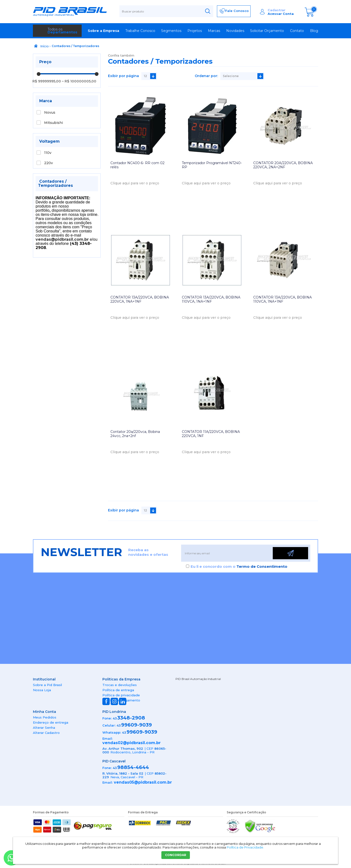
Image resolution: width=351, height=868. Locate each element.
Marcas (214, 31)
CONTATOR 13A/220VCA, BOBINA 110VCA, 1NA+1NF (211, 299)
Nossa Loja (42, 690)
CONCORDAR (176, 855)
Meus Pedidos (45, 717)
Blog (314, 31)
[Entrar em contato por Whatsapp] (11, 858)
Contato (297, 31)
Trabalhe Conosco (140, 31)
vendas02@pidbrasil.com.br (132, 743)
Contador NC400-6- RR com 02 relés (137, 165)
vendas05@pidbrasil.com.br (143, 782)
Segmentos (171, 31)
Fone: (107, 718)
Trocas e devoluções (120, 685)
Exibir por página (123, 76)
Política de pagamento (121, 700)
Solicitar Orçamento (267, 31)
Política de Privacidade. (245, 847)
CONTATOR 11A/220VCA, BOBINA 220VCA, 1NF (211, 434)
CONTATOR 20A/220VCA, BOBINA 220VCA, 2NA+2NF (283, 165)
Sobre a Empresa (103, 31)
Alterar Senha (44, 728)
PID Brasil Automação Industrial (198, 679)
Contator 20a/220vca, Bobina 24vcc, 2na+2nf (135, 434)
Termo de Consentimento (262, 566)
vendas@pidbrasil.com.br (62, 239)
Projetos (195, 31)
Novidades (235, 31)
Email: (107, 738)
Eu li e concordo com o (239, 566)
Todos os (62, 31)
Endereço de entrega (51, 722)
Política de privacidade (121, 695)
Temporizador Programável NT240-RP (212, 165)
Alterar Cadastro (46, 733)
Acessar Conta (281, 14)
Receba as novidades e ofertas (148, 552)
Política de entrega (118, 690)
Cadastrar (277, 10)
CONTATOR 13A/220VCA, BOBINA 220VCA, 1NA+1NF (140, 299)
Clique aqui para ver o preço (135, 183)
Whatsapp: (112, 732)
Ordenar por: (206, 76)
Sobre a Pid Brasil (47, 685)
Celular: (109, 725)
